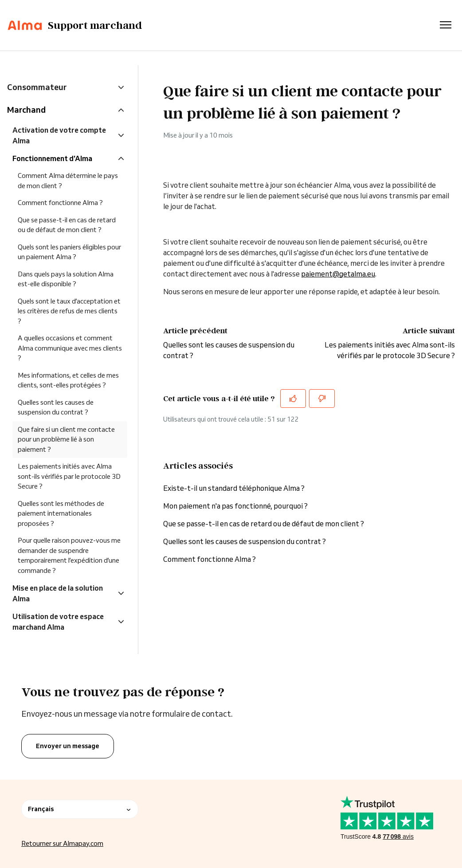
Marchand (26, 110)
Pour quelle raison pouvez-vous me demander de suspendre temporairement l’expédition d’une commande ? (69, 555)
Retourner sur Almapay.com (62, 843)
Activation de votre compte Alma (59, 135)
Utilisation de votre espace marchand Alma (58, 622)
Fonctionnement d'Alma (52, 158)
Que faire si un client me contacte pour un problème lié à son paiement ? (66, 439)
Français (80, 809)
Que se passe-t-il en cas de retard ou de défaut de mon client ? (264, 524)
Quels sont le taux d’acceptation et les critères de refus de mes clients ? (69, 311)
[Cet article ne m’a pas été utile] (322, 398)
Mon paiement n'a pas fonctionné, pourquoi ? (236, 506)
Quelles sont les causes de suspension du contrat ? (245, 541)
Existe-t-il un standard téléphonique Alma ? (234, 488)
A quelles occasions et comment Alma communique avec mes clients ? (70, 348)
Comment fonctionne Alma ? (209, 559)
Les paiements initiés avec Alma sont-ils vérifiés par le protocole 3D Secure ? (69, 476)
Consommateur (37, 87)
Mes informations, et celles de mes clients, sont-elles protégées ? (68, 380)
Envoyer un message (68, 746)
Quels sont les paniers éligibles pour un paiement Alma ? (69, 252)
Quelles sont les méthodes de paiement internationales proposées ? (61, 513)
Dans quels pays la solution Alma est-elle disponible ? (66, 279)
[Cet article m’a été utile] (293, 398)
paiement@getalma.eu (338, 274)
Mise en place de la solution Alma (58, 593)
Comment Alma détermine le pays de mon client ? (68, 181)
